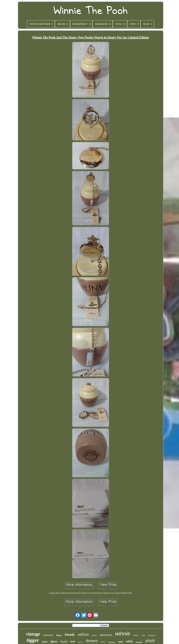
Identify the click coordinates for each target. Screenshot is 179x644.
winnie (123, 633)
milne (103, 642)
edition (83, 634)
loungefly (139, 642)
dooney (92, 641)
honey (59, 635)
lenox (136, 635)
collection (48, 635)
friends (70, 635)
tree (73, 641)
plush (150, 641)
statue (94, 635)
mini (121, 642)
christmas (112, 642)
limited (64, 642)
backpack (152, 635)
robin (129, 641)
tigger (33, 640)
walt (143, 635)
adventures (106, 635)
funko (45, 642)
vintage (33, 634)
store (80, 642)
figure (54, 641)
